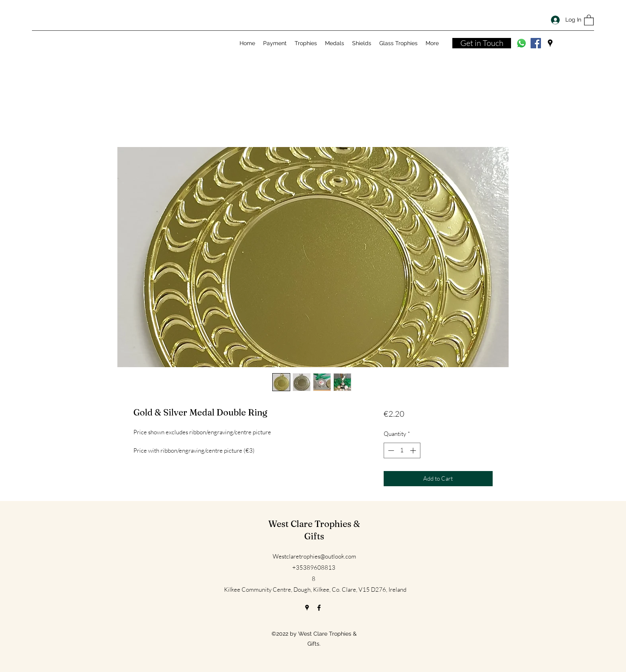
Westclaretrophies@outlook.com (314, 556)
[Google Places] (550, 43)
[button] (589, 20)
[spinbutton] (402, 450)
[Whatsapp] (521, 43)
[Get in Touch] (482, 43)
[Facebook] (536, 43)
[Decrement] (390, 450)
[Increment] (414, 450)
